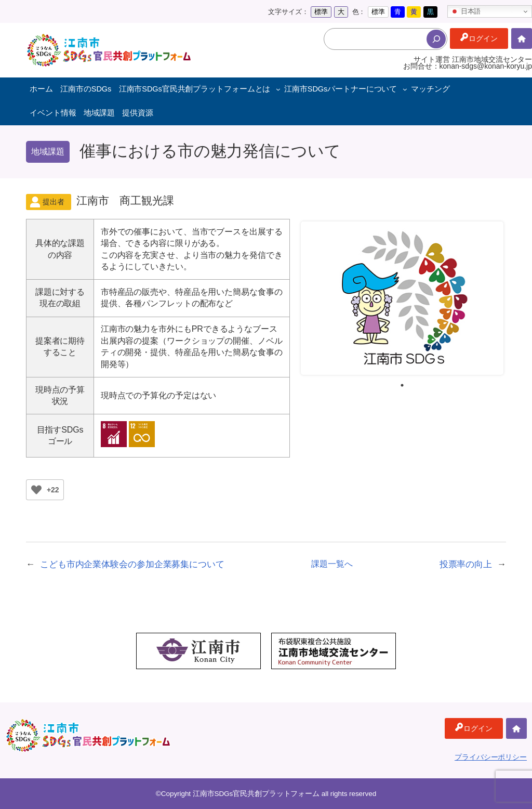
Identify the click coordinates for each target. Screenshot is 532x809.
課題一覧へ (332, 564)
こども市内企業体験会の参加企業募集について (132, 564)
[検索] (436, 39)
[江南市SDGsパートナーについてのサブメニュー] (405, 89)
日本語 (465, 11)
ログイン (483, 38)
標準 (321, 12)
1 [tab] (402, 385)
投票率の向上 (466, 564)
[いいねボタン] (36, 490)
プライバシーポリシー (491, 757)
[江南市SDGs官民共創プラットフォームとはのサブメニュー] (278, 89)
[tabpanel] (402, 298)
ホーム (522, 49)
